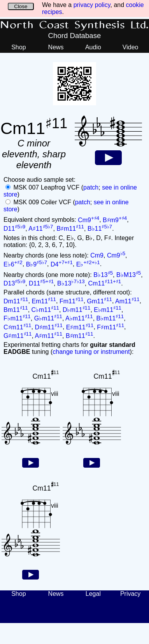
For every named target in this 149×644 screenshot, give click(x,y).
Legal (93, 594)
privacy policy (92, 5)
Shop (18, 47)
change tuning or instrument (91, 352)
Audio (93, 47)
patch (91, 187)
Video (131, 47)
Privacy (130, 594)
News (56, 47)
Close (21, 6)
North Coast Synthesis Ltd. (74, 25)
